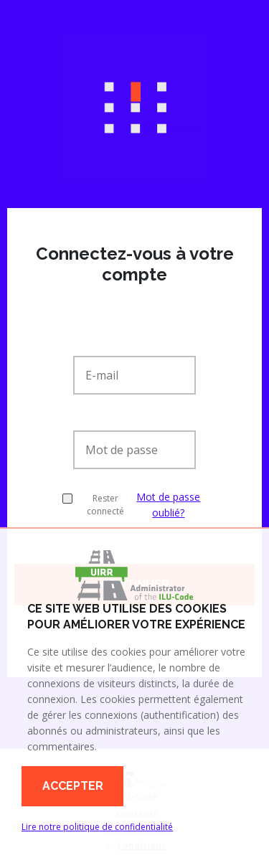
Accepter (73, 786)
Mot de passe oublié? (168, 505)
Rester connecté (93, 505)
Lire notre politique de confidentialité (97, 827)
